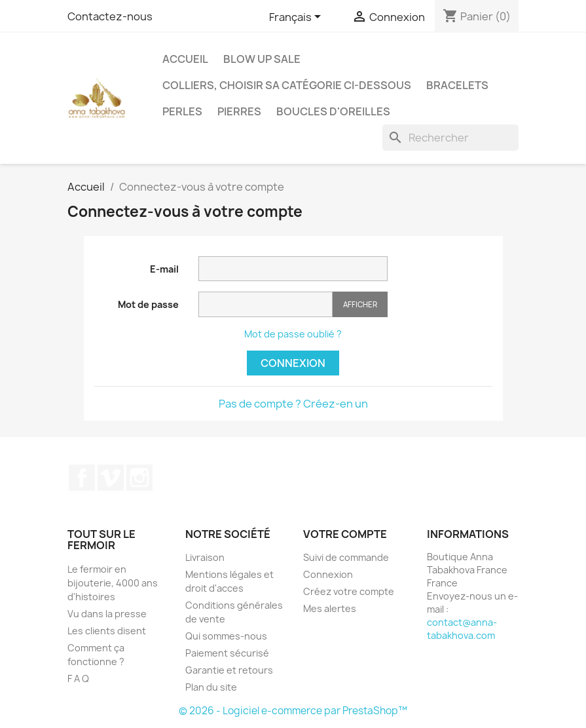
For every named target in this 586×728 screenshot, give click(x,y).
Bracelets (457, 85)
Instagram (139, 478)
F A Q (78, 679)
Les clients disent (107, 631)
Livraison (205, 557)
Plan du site (211, 687)
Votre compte (345, 534)
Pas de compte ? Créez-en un (293, 404)
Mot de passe (148, 304)
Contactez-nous (110, 16)
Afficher (360, 304)
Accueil (185, 59)
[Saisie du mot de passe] (266, 304)
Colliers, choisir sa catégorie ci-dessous (287, 85)
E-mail (164, 269)
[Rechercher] (450, 138)
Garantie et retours (229, 670)
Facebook (82, 478)
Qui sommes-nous (226, 636)
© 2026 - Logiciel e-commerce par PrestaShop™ (293, 711)
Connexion (293, 363)
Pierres (239, 111)
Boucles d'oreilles (333, 111)
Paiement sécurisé (227, 653)
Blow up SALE (262, 59)
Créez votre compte (349, 591)
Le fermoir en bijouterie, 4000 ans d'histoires (113, 583)
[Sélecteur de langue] (297, 18)
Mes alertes (330, 608)
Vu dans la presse (107, 614)
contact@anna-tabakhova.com (462, 629)
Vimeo (111, 478)
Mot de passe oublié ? (293, 334)
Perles (182, 111)
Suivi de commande (346, 557)
